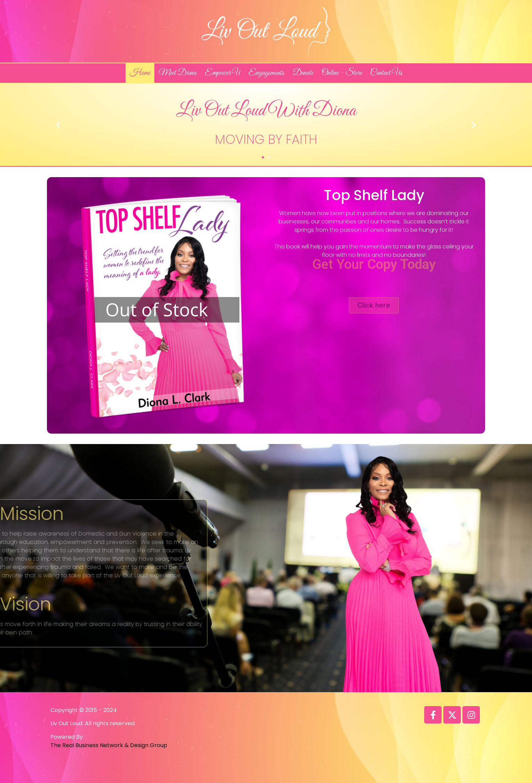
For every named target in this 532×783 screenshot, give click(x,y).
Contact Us (386, 73)
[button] (263, 157)
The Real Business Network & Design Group (109, 745)
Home (140, 73)
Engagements (266, 73)
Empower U (222, 73)
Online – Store (342, 73)
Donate (303, 73)
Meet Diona (178, 73)
